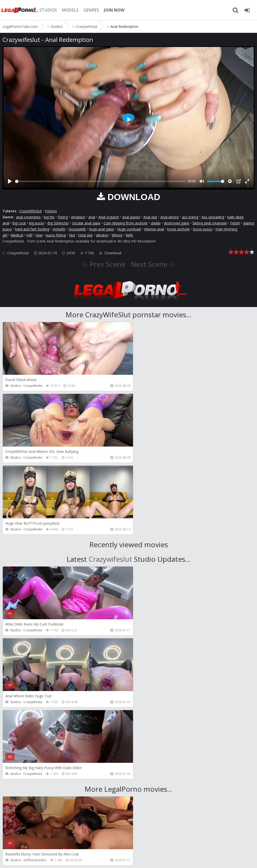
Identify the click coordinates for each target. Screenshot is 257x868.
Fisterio (51, 211)
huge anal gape (102, 229)
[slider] (100, 181)
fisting (63, 217)
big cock (19, 223)
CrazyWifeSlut (30, 211)
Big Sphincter (58, 223)
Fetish (235, 223)
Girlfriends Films (35, 717)
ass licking (190, 217)
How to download (115, 844)
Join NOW (11, 844)
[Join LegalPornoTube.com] (247, 10)
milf (29, 235)
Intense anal (154, 229)
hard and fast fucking (32, 229)
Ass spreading (213, 217)
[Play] (10, 181)
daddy (156, 223)
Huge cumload (129, 229)
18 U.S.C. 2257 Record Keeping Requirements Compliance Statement (171, 859)
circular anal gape (86, 223)
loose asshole (178, 229)
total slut (85, 235)
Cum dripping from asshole (126, 223)
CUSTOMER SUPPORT (73, 844)
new (39, 235)
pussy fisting (56, 235)
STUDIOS (49, 10)
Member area (37, 844)
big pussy (37, 223)
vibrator (102, 235)
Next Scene (150, 264)
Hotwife (59, 229)
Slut (72, 235)
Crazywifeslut (18, 253)
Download (110, 253)
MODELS (71, 10)
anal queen (131, 217)
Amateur (78, 217)
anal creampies (28, 217)
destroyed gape (177, 223)
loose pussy (203, 229)
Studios (16, 386)
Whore (117, 235)
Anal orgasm (109, 217)
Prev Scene (106, 264)
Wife (129, 235)
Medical (17, 235)
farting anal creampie (210, 223)
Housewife (77, 229)
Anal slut (150, 217)
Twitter (146, 844)
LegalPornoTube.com (20, 10)
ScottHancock (33, 788)
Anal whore (170, 217)
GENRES (92, 10)
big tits (49, 217)
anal (92, 217)
